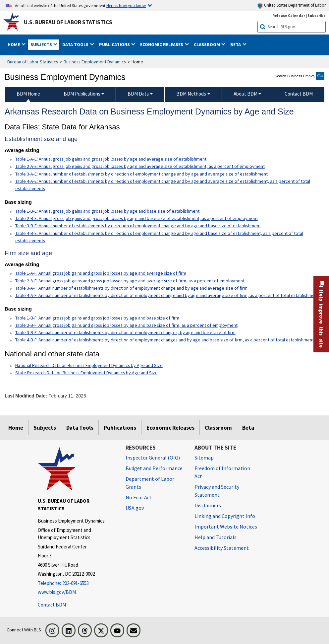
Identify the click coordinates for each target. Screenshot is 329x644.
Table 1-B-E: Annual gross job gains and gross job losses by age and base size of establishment (107, 211)
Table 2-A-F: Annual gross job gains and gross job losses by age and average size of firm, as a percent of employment (130, 281)
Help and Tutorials (216, 537)
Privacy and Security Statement (217, 491)
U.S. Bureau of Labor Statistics (68, 22)
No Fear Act (139, 497)
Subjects (45, 428)
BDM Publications (82, 94)
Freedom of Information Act (222, 472)
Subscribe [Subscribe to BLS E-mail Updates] (317, 15)
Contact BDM (52, 605)
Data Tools (80, 428)
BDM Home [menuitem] (28, 94)
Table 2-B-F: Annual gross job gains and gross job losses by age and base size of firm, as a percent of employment (126, 325)
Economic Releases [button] (162, 44)
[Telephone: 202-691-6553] (77, 583)
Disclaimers (208, 505)
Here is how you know (126, 5)
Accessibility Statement (222, 548)
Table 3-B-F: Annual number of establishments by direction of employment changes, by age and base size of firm (125, 332)
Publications (120, 428)
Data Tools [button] (76, 44)
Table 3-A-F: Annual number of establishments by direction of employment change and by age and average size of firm (131, 288)
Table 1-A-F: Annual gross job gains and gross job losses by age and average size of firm (101, 273)
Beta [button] (236, 44)
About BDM (246, 94)
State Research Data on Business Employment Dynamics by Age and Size (86, 373)
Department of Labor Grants (150, 483)
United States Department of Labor (291, 5)
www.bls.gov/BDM (57, 592)
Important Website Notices (226, 527)
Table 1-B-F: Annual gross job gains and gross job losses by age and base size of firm (97, 318)
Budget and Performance (154, 468)
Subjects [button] (42, 44)
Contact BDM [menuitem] (299, 94)
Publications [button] (115, 44)
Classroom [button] (207, 44)
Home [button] (14, 44)
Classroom (218, 428)
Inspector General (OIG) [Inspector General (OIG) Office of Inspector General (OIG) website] (153, 458)
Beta (248, 428)
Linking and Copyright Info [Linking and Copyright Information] (225, 516)
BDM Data (138, 94)
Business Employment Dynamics (95, 62)
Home (16, 428)
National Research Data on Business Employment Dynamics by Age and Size (89, 365)
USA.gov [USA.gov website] (135, 508)
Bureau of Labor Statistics (33, 62)
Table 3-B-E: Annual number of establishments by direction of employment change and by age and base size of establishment (138, 226)
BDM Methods (191, 94)
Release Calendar (289, 15)
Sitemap (204, 458)
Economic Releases (170, 428)
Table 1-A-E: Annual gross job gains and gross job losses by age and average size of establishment (111, 159)
